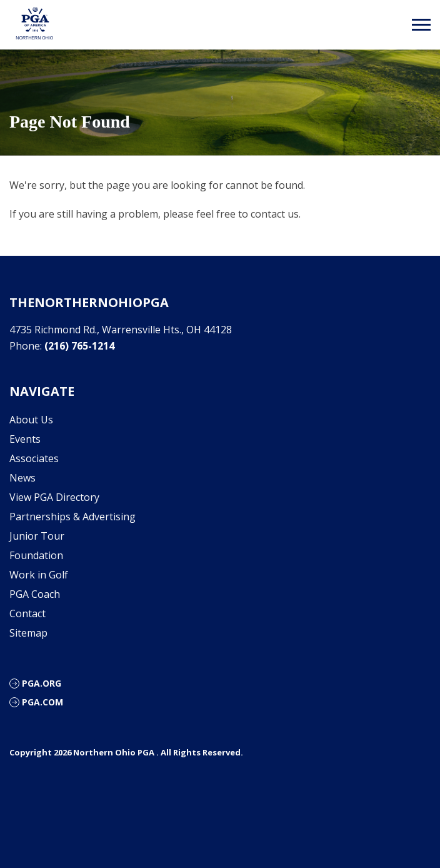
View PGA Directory (54, 497)
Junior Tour (37, 536)
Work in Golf (39, 575)
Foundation (36, 555)
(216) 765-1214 (79, 346)
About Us (31, 420)
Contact (27, 613)
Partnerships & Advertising (72, 517)
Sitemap (28, 633)
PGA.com (42, 702)
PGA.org (42, 683)
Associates (34, 458)
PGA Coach (35, 594)
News (22, 478)
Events (25, 439)
